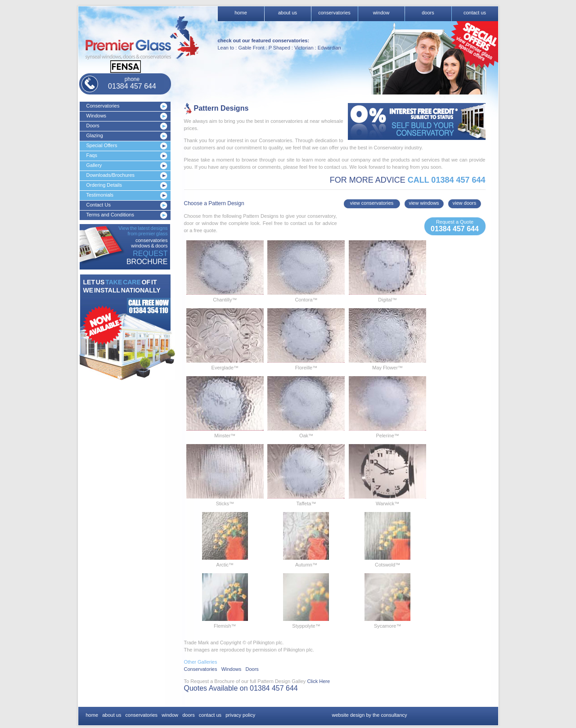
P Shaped (279, 48)
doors (428, 13)
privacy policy (240, 715)
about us (288, 13)
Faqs (92, 155)
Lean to (226, 48)
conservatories (334, 13)
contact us (475, 13)
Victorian (304, 48)
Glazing (95, 135)
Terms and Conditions (110, 215)
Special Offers (102, 145)
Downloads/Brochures (111, 175)
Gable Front (251, 48)
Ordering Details (104, 185)
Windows (97, 116)
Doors (93, 126)
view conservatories (372, 203)
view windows (424, 203)
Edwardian (329, 48)
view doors (465, 203)
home (241, 13)
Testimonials (100, 195)
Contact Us (99, 205)
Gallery (94, 165)
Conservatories (103, 106)
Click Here (318, 681)
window (381, 13)
